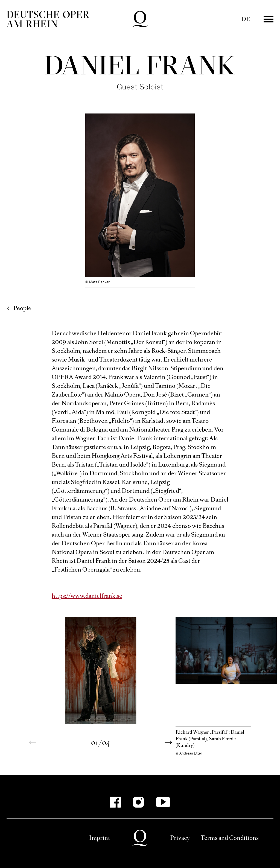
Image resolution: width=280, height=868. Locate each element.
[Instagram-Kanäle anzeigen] (138, 802)
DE (246, 19)
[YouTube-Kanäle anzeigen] (163, 802)
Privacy (180, 838)
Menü (269, 19)
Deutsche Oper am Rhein (48, 19)
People (22, 308)
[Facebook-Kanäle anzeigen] (115, 802)
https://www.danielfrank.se (87, 596)
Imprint (100, 838)
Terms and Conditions (230, 838)
